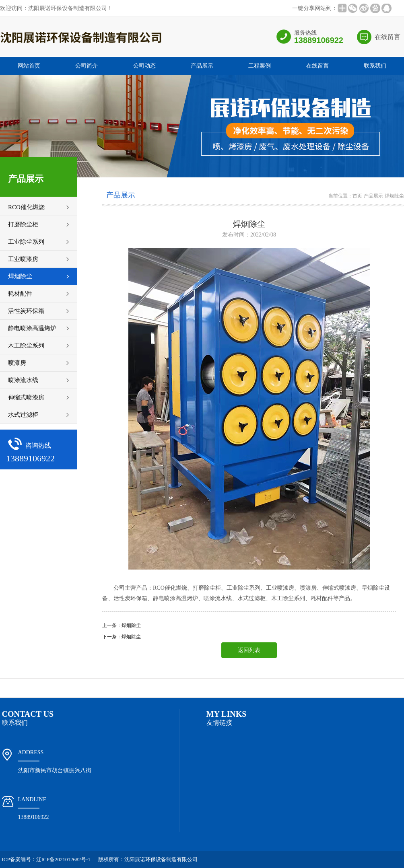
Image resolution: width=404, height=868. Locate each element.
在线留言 (388, 37)
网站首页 (29, 66)
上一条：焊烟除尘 (122, 625)
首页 (357, 196)
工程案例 (260, 66)
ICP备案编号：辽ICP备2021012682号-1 (46, 859)
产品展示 (202, 66)
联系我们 (375, 66)
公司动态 (144, 66)
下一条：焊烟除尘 (122, 637)
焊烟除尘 (394, 196)
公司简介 (87, 66)
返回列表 (249, 650)
